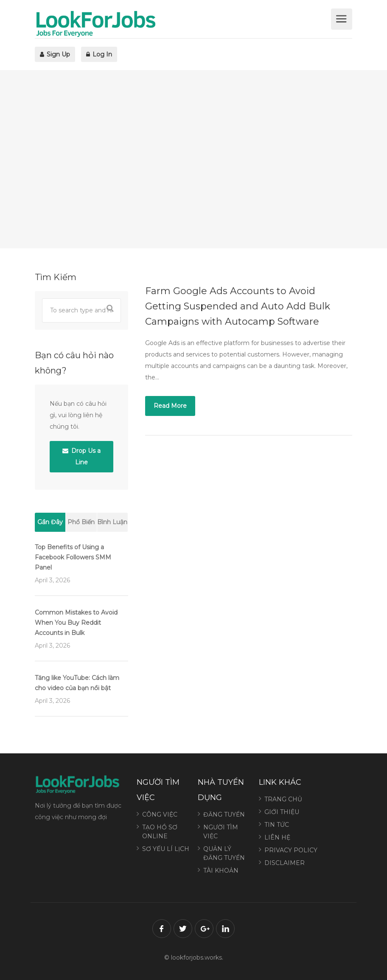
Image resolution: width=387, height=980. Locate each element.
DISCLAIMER (285, 863)
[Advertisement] (193, 159)
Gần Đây (50, 522)
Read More (170, 406)
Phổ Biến (81, 522)
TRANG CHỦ (283, 799)
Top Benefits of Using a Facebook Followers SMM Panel (73, 557)
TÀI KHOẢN (221, 870)
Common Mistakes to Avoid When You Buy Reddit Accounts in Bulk (76, 623)
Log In (99, 54)
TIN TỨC (277, 825)
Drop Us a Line (81, 456)
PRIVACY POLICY (291, 850)
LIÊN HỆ (277, 837)
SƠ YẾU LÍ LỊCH (166, 849)
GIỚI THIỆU (282, 812)
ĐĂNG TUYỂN (224, 814)
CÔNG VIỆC (160, 814)
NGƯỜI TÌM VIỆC (221, 832)
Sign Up (55, 54)
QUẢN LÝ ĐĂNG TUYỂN (224, 853)
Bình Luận (112, 522)
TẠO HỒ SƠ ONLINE (160, 832)
